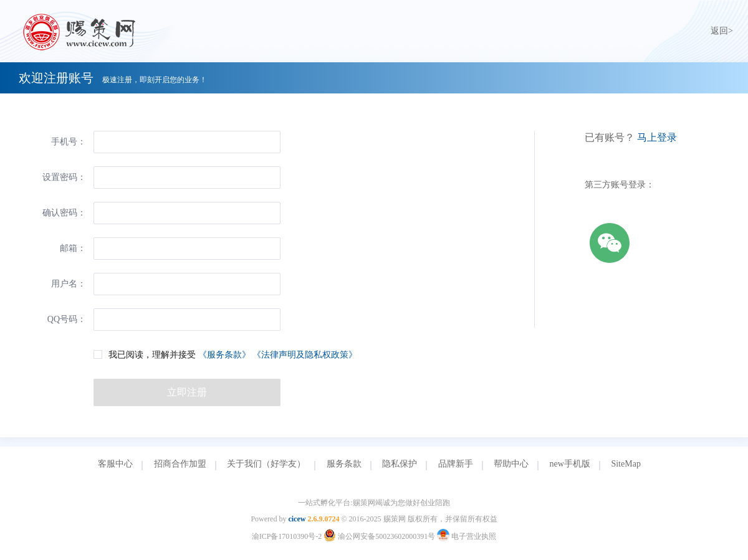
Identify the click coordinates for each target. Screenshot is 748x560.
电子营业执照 (467, 536)
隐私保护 (400, 464)
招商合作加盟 (180, 464)
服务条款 (344, 464)
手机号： (69, 142)
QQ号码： (67, 319)
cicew (297, 519)
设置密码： (64, 177)
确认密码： (64, 213)
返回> (722, 31)
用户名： (69, 284)
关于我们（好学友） (266, 464)
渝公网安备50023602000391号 (380, 536)
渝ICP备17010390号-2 (287, 536)
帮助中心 (511, 464)
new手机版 (570, 464)
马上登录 (657, 137)
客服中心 (115, 464)
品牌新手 (456, 464)
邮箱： (73, 248)
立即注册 (187, 392)
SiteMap (626, 464)
